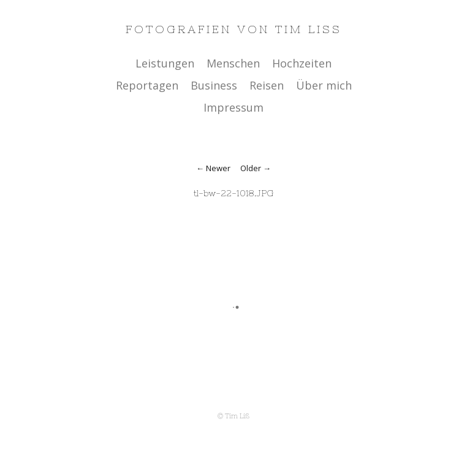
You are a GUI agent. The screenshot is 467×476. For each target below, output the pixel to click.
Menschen (233, 63)
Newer (218, 168)
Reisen (267, 85)
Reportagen (147, 85)
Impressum (233, 107)
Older (251, 168)
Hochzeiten (302, 63)
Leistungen (165, 63)
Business (214, 85)
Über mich (324, 85)
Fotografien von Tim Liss (234, 29)
